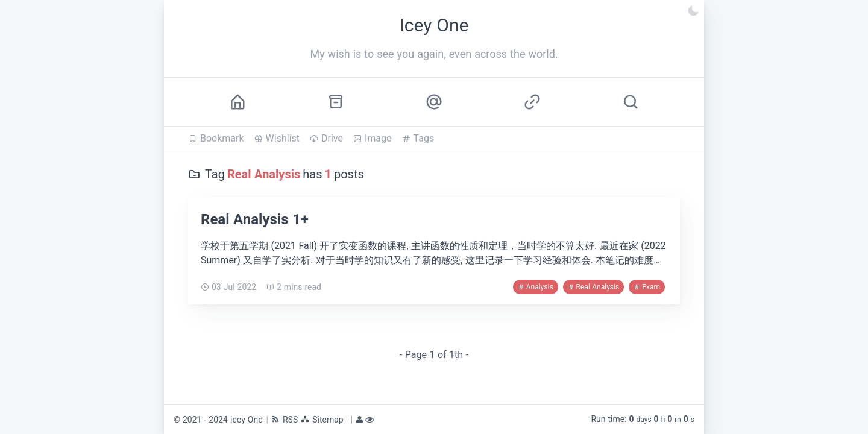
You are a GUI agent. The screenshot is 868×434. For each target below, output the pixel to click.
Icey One (247, 420)
